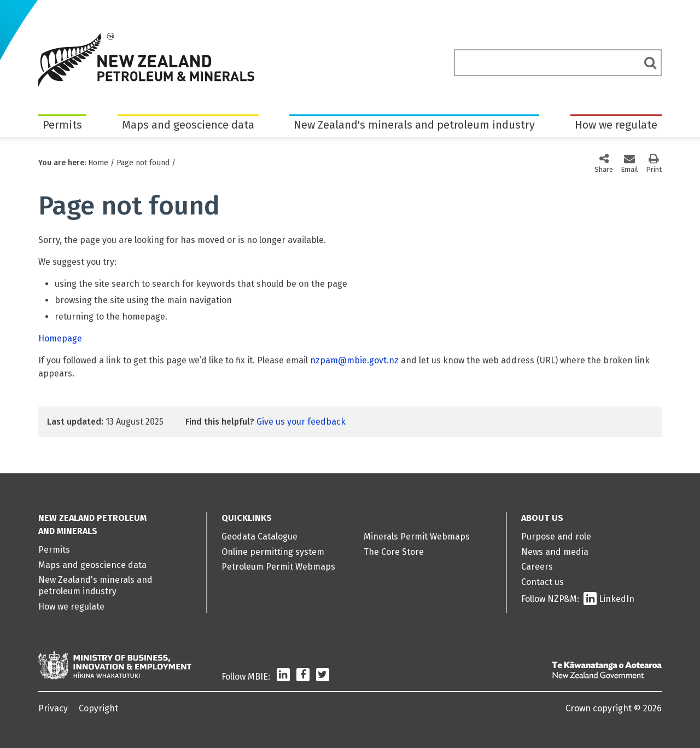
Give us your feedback (301, 422)
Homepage (60, 338)
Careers (537, 567)
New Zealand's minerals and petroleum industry (414, 125)
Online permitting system (273, 552)
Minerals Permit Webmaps (417, 537)
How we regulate (616, 125)
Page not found (143, 163)
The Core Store (394, 552)
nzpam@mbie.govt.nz (354, 360)
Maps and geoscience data (188, 125)
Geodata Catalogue (259, 537)
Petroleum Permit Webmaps (278, 567)
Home (98, 163)
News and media (555, 552)
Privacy (53, 708)
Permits (62, 125)
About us (542, 518)
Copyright (98, 708)
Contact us (542, 582)
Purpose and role (556, 537)
